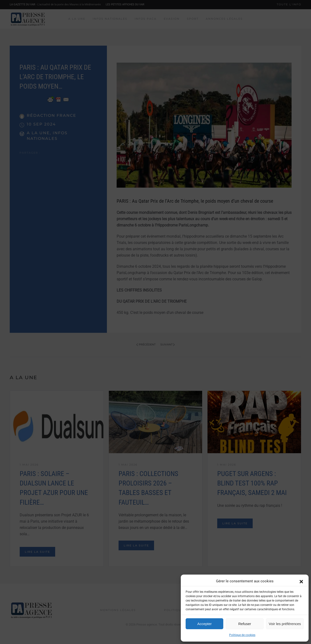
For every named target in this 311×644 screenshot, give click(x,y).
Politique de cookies (242, 635)
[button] (301, 581)
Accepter (204, 624)
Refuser (245, 624)
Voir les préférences (285, 624)
